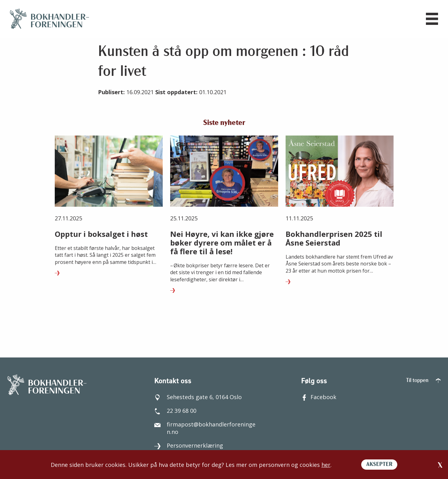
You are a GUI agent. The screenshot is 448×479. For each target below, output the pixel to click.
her (326, 465)
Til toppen (423, 381)
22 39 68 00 (175, 411)
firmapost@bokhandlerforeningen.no (205, 428)
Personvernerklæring (189, 445)
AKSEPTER (379, 465)
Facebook (319, 397)
